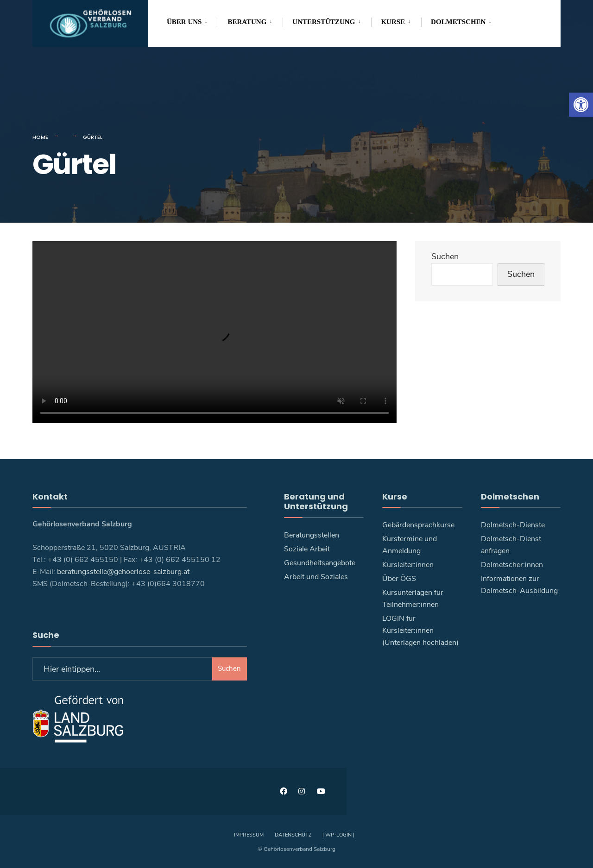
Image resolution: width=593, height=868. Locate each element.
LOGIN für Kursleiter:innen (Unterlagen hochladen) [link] (420, 631)
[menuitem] (192, 20)
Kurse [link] (393, 22)
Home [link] (40, 137)
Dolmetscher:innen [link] (512, 565)
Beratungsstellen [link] (312, 535)
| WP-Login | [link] (338, 835)
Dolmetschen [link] (458, 22)
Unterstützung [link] (324, 22)
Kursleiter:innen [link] (408, 565)
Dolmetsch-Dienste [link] (513, 525)
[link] (581, 105)
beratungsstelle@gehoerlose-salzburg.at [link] (123, 572)
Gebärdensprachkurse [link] (418, 525)
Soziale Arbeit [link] (307, 549)
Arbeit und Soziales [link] (316, 577)
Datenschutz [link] (293, 835)
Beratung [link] (247, 22)
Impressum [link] (249, 835)
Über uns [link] (184, 22)
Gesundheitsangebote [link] (320, 563)
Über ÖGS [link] (399, 579)
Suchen (445, 256)
